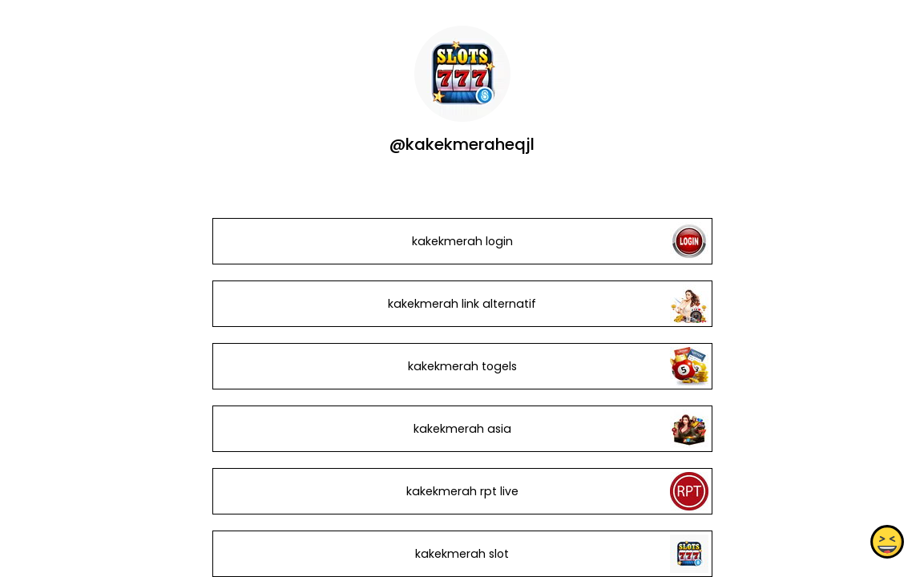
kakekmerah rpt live (462, 491)
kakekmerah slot (462, 554)
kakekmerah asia (462, 429)
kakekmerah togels (462, 366)
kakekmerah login (462, 241)
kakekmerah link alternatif (462, 304)
